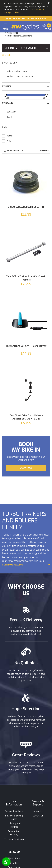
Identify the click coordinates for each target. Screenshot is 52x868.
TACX (10, 117)
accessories (13, 33)
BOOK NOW (26, 468)
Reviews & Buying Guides (14, 817)
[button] (13, 151)
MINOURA (12, 112)
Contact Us (38, 816)
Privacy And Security (14, 833)
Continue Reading (12, 565)
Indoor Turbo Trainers (18, 72)
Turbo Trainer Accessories (20, 77)
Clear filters (8, 55)
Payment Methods (14, 811)
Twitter (14, 863)
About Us (38, 811)
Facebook (14, 859)
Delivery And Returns (14, 825)
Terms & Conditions (14, 839)
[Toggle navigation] (6, 27)
